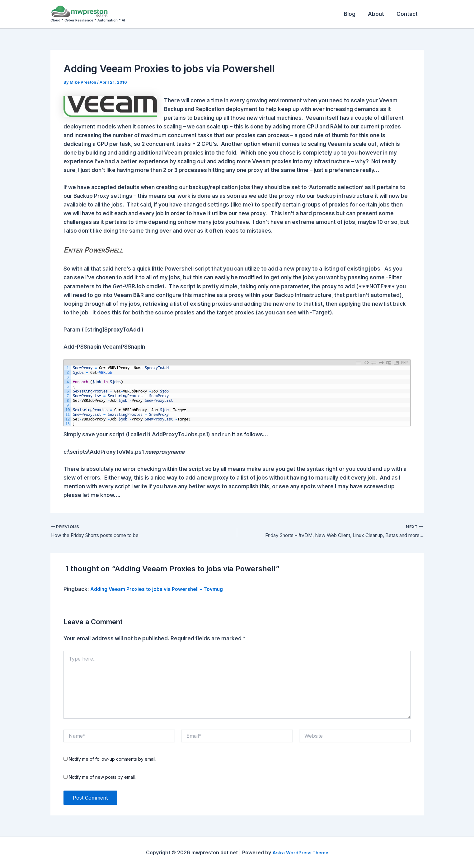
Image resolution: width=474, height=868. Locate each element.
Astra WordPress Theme (300, 852)
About (379, 14)
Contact (408, 14)
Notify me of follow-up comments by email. (113, 759)
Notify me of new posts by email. (102, 777)
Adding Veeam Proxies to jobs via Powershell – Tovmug (162, 589)
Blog (354, 14)
